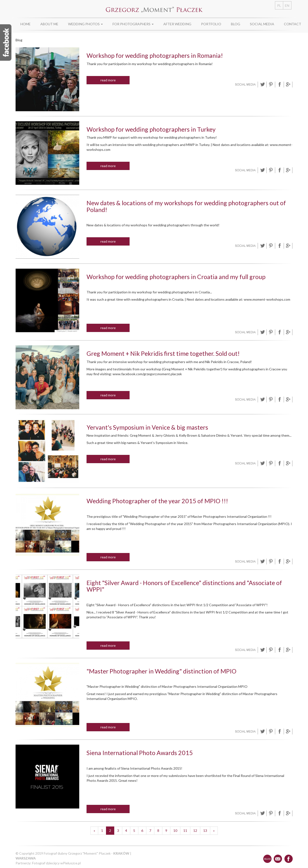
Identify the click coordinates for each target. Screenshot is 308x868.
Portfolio (211, 24)
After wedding (177, 24)
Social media (262, 24)
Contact (293, 24)
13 (205, 830)
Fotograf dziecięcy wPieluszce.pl (56, 863)
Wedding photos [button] (85, 24)
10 (175, 830)
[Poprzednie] (94, 831)
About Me (49, 24)
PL (279, 5)
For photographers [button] (133, 24)
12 (195, 830)
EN (287, 5)
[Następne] (214, 831)
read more (108, 80)
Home (26, 24)
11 (185, 830)
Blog (236, 24)
